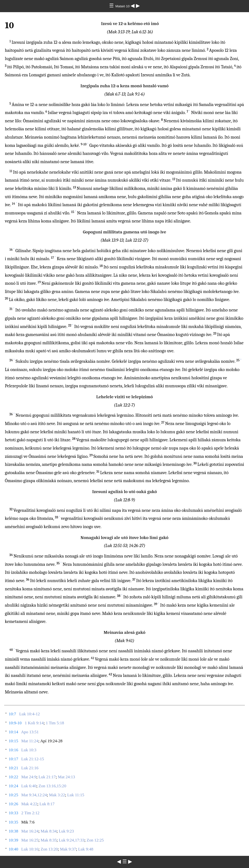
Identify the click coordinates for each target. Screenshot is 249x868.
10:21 (13, 768)
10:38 (13, 831)
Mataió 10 (123, 6)
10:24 (13, 786)
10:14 (13, 732)
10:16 (13, 750)
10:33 (13, 813)
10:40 (13, 849)
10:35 (13, 822)
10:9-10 (15, 723)
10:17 (13, 759)
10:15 (13, 741)
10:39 (13, 840)
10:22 (13, 777)
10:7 (12, 714)
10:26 (13, 804)
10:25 (13, 795)
